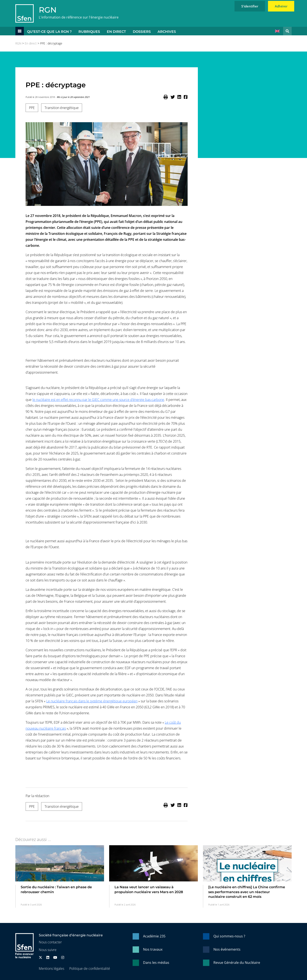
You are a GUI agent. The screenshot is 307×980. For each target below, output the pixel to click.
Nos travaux (153, 949)
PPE (32, 108)
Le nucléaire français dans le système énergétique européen (92, 701)
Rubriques (89, 32)
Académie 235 (154, 936)
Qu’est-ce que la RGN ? (49, 32)
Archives (167, 32)
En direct (116, 32)
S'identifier (250, 6)
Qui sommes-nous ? (229, 936)
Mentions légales (51, 969)
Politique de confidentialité (90, 969)
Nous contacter (50, 942)
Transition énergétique (62, 108)
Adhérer (281, 6)
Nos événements (227, 949)
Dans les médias (156, 963)
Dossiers (142, 32)
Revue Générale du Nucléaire (237, 963)
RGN (48, 10)
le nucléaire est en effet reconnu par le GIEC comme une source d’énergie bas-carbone (98, 400)
